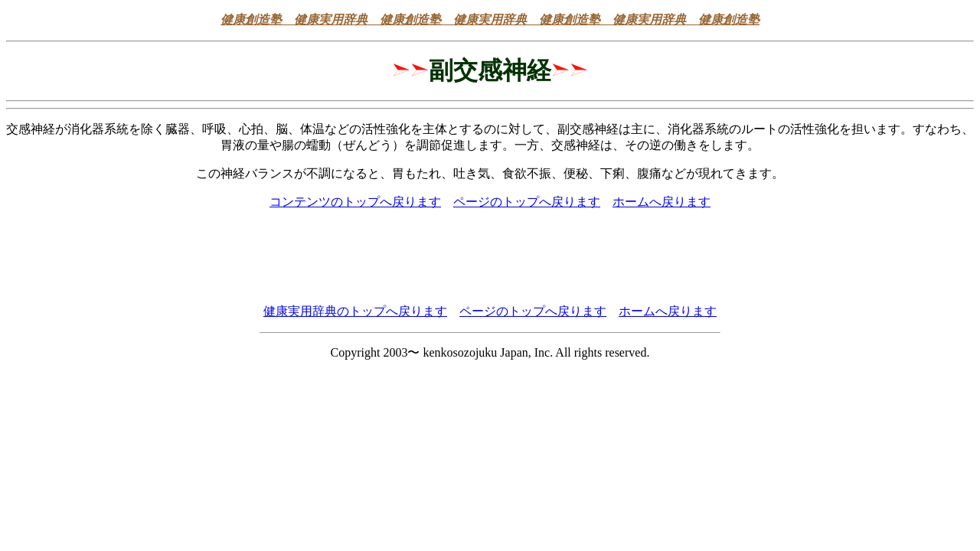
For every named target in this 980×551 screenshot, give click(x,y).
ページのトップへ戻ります (527, 202)
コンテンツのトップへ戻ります (355, 202)
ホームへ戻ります (661, 202)
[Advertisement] (490, 257)
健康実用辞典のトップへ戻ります (355, 311)
